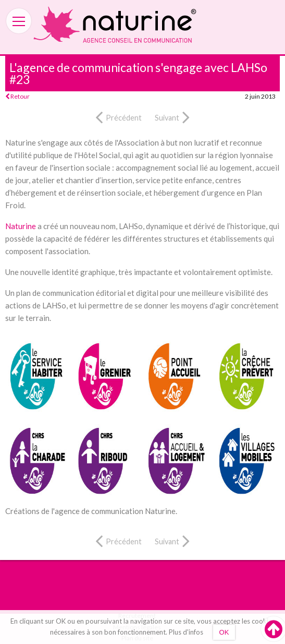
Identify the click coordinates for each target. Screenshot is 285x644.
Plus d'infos (186, 632)
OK (224, 632)
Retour (17, 96)
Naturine (21, 226)
